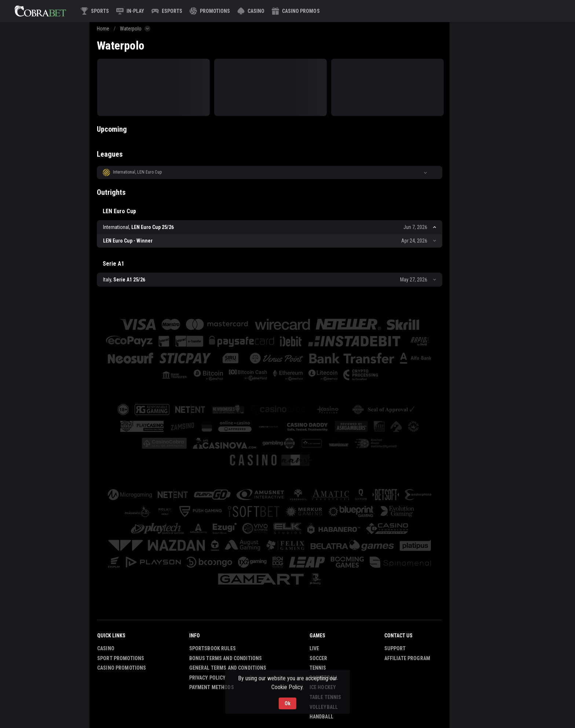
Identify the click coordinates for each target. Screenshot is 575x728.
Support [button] (395, 648)
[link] (40, 11)
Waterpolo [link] (131, 29)
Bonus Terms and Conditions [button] (226, 658)
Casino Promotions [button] (122, 668)
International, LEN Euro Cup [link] (137, 172)
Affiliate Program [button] (407, 658)
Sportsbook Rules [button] (213, 648)
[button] (251, 11)
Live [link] (314, 648)
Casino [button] (106, 648)
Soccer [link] (318, 658)
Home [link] (103, 29)
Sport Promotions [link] (121, 658)
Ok (287, 703)
